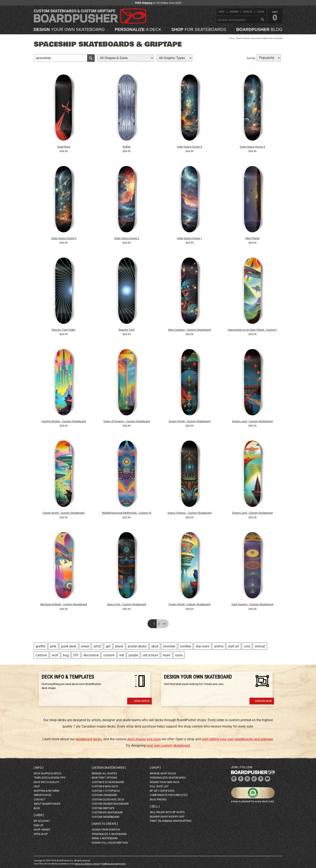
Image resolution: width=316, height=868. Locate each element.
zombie (185, 646)
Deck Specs (142, 701)
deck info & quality (47, 782)
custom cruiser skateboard (110, 804)
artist (97, 646)
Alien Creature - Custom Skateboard (189, 330)
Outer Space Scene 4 (252, 147)
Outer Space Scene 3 (64, 238)
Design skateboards (109, 768)
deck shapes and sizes (144, 739)
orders (234, 12)
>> (164, 624)
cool (247, 646)
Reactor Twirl (127, 330)
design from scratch (106, 830)
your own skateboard (69, 29)
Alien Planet (252, 238)
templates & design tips (49, 778)
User (39, 815)
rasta (179, 655)
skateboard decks (89, 739)
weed (85, 646)
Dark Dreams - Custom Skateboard (252, 604)
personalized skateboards (168, 778)
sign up (248, 12)
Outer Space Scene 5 (189, 147)
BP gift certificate (162, 791)
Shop (232, 38)
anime (219, 646)
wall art (234, 646)
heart (167, 655)
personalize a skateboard (109, 834)
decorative (91, 655)
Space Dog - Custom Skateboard (127, 604)
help (222, 12)
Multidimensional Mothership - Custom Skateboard (127, 513)
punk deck (69, 646)
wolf (55, 655)
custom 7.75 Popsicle (106, 791)
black (119, 646)
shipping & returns (46, 791)
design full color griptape (110, 843)
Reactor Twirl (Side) (64, 330)
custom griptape (103, 808)
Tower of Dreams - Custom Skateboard (127, 421)
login (261, 12)
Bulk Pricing (158, 800)
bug (66, 655)
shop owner (42, 830)
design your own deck (165, 782)
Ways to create (105, 824)
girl (108, 646)
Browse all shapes (104, 774)
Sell (155, 806)
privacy (97, 864)
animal (260, 646)
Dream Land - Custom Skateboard (252, 421)
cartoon (41, 655)
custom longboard (104, 795)
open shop (41, 834)
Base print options (104, 778)
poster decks (137, 646)
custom (109, 655)
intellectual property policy (114, 864)
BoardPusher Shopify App (167, 817)
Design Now (264, 701)
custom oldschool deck (108, 800)
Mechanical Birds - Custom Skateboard (64, 604)
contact (40, 800)
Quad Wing (64, 147)
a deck (138, 29)
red (122, 655)
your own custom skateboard (168, 745)
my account (42, 821)
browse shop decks (163, 774)
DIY (76, 655)
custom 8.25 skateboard (108, 782)
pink (53, 646)
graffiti (40, 646)
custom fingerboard (106, 817)
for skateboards (199, 29)
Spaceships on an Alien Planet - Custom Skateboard (252, 330)
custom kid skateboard (107, 812)
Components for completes (169, 795)
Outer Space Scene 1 (189, 238)
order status (42, 795)
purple (133, 655)
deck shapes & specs (47, 774)
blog (259, 29)
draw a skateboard (105, 838)
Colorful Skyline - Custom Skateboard (64, 421)
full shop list (159, 786)
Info (39, 768)
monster (169, 646)
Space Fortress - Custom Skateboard (189, 513)
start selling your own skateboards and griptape (237, 739)
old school (150, 655)
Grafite (127, 147)
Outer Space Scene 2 (127, 238)
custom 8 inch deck (105, 786)
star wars (203, 646)
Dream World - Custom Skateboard (189, 421)
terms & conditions (84, 864)
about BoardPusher (47, 804)
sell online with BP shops (167, 812)
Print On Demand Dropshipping (171, 821)
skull (155, 646)
